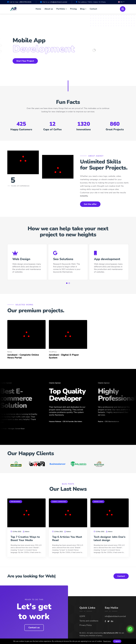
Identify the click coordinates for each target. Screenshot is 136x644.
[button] (121, 2)
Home (38, 9)
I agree (117, 641)
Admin (27, 532)
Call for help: (14, 2)
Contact (93, 9)
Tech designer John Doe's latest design (110, 539)
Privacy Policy (86, 625)
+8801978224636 (25, 2)
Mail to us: (46, 2)
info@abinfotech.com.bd (59, 2)
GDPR (82, 616)
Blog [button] (83, 9)
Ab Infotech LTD (111, 633)
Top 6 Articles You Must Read (67, 539)
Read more (107, 641)
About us (49, 9)
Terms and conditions (89, 621)
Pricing (73, 9)
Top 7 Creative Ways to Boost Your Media (25, 539)
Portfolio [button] (61, 9)
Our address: (83, 2)
